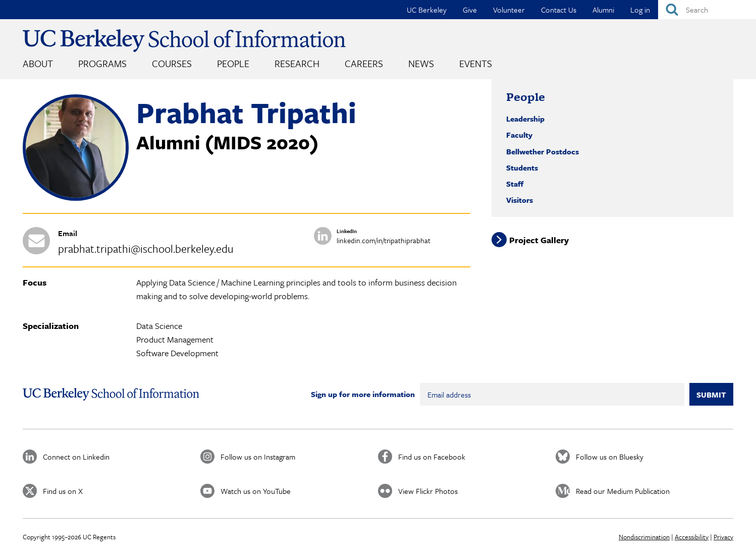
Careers (364, 63)
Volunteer (509, 10)
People (233, 63)
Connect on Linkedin (76, 457)
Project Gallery (539, 239)
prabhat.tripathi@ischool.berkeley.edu (146, 248)
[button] (76, 198)
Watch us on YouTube (256, 491)
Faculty (519, 135)
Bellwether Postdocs (543, 151)
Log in (640, 10)
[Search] (707, 10)
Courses (172, 63)
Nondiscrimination (644, 537)
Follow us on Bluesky (610, 457)
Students (522, 167)
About (38, 63)
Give (470, 10)
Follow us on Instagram (258, 457)
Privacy (723, 537)
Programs (102, 63)
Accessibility (692, 537)
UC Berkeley (427, 10)
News (421, 63)
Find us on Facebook (432, 457)
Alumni (603, 10)
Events (476, 63)
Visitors (520, 200)
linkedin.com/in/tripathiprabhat (384, 240)
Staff (515, 184)
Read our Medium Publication (623, 491)
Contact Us (559, 10)
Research (297, 63)
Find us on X (63, 491)
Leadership (525, 119)
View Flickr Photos (428, 491)
